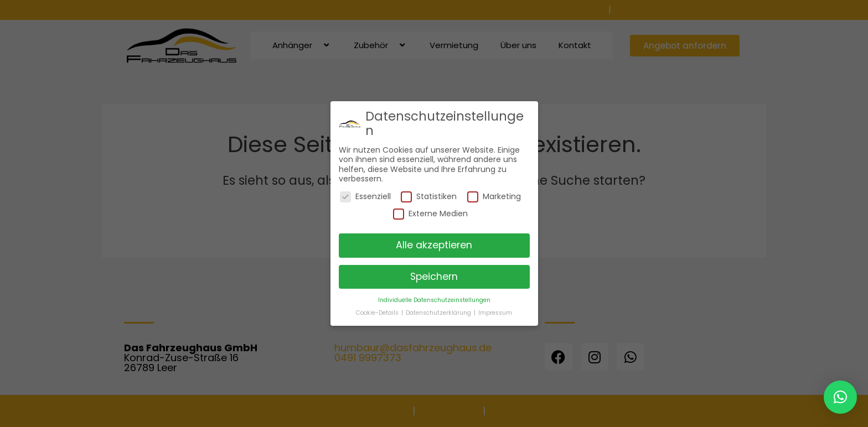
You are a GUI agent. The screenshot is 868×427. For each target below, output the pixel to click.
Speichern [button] (434, 277)
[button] (840, 397)
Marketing (494, 197)
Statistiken (429, 197)
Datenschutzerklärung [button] (439, 313)
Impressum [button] (495, 313)
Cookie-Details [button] (378, 313)
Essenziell (365, 197)
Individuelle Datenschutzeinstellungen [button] (434, 300)
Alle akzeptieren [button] (434, 245)
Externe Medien (430, 214)
